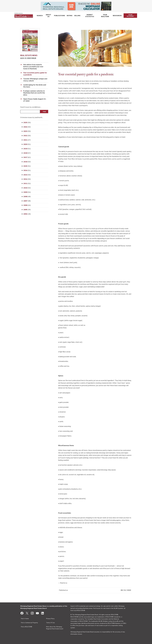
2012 (27, 179)
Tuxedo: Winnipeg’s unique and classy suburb (35, 80)
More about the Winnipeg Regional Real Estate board (55, 628)
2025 (27, 123)
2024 (27, 127)
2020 (27, 144)
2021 (27, 140)
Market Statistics (90, 16)
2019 (27, 149)
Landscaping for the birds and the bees (35, 86)
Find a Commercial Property (29, 623)
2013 (27, 175)
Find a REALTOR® (27, 627)
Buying (69, 16)
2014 (27, 170)
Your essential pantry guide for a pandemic (35, 74)
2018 (27, 153)
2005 (27, 210)
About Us (48, 16)
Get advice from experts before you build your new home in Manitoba (33, 67)
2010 (27, 188)
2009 (27, 192)
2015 (27, 166)
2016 (27, 162)
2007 (27, 201)
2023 (27, 131)
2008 (27, 197)
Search (40, 16)
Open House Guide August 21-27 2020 (35, 100)
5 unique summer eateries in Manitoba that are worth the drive (34, 93)
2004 (27, 214)
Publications (59, 16)
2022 (27, 136)
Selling (77, 16)
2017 (27, 157)
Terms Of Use (50, 623)
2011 (27, 184)
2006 (27, 205)
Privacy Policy (50, 619)
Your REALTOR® (105, 16)
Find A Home (25, 619)
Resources (117, 16)
